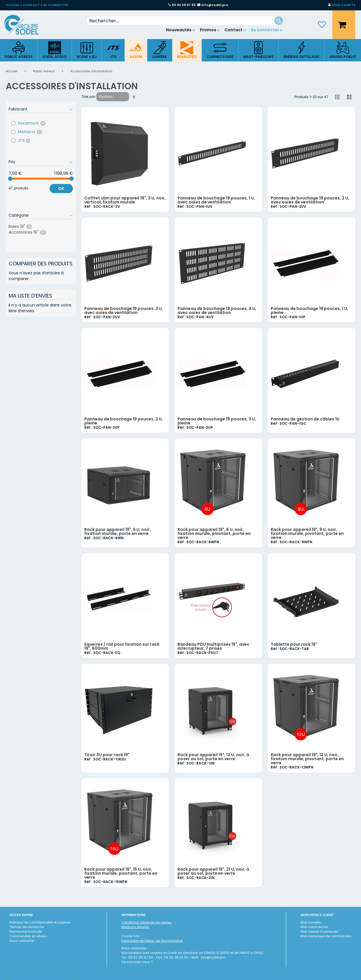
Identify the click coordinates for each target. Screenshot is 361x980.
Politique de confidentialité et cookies (40, 922)
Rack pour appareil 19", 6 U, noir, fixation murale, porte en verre (118, 531)
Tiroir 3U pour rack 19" (107, 755)
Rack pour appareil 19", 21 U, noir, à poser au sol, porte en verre (213, 871)
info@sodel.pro (215, 5)
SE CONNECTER (55, 5)
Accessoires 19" (33, 232)
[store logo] (26, 25)
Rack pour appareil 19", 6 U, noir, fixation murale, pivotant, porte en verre (214, 533)
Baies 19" (26, 226)
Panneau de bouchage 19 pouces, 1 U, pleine (309, 311)
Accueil (12, 71)
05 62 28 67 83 (184, 5)
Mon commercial (314, 927)
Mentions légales (135, 927)
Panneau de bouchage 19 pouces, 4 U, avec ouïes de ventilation (217, 311)
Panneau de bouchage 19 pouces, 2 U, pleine (124, 421)
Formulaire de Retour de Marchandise (152, 941)
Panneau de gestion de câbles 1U (305, 419)
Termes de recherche (27, 927)
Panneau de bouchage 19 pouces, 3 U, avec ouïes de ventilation (124, 311)
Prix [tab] (12, 162)
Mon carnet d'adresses (319, 932)
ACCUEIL (13, 5)
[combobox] (185, 21)
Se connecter (265, 30)
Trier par (88, 97)
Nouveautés (179, 30)
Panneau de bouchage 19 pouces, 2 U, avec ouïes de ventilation (310, 200)
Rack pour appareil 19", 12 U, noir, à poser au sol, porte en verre (213, 757)
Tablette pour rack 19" (294, 644)
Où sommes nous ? (137, 962)
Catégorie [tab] (19, 215)
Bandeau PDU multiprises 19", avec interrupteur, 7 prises (213, 646)
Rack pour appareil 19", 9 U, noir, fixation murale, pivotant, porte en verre (307, 533)
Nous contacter (22, 941)
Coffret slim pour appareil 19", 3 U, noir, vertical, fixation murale (125, 200)
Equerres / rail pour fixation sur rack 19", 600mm (122, 646)
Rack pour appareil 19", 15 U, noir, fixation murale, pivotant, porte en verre (121, 873)
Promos (208, 30)
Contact (234, 30)
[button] (342, 5)
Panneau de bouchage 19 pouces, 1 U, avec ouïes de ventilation (216, 200)
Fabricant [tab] (18, 109)
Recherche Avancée (26, 932)
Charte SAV (131, 936)
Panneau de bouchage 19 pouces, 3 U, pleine (217, 421)
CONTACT (31, 5)
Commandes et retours (28, 936)
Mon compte (311, 922)
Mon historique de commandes (326, 936)
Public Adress (44, 71)
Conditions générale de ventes (146, 922)
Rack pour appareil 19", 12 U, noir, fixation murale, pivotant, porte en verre (307, 759)
